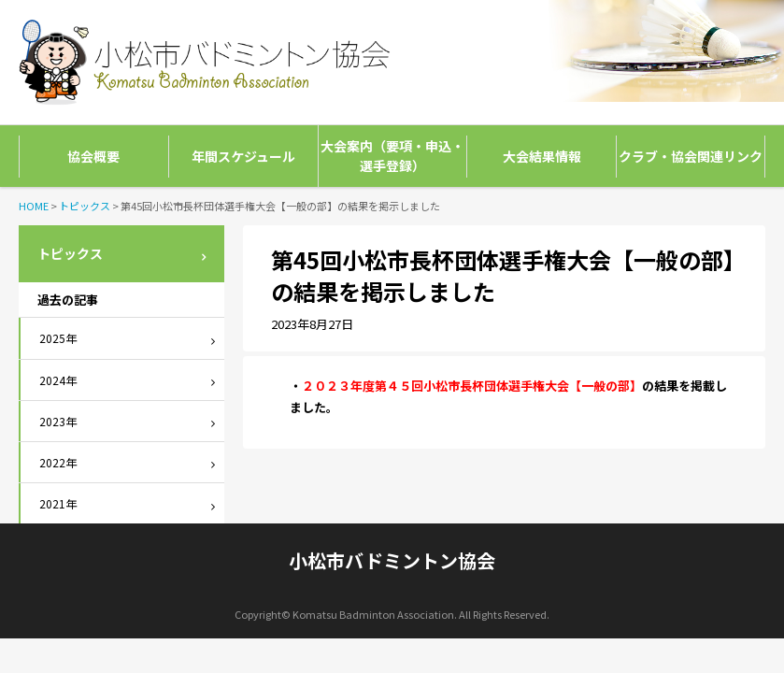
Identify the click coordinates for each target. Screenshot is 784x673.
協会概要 (93, 156)
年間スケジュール (243, 156)
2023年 (58, 421)
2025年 (58, 338)
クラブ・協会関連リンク (691, 156)
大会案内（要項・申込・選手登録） (392, 156)
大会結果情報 (542, 156)
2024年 (58, 380)
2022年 (58, 462)
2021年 (58, 503)
